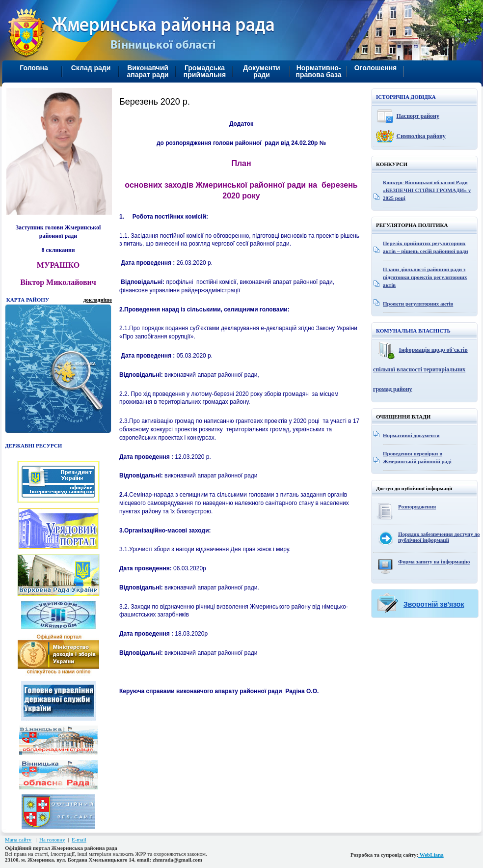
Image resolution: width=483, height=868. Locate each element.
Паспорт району (418, 116)
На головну (52, 840)
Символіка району (421, 136)
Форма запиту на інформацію (434, 561)
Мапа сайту (18, 840)
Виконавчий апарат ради (148, 71)
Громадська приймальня (205, 71)
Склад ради (91, 68)
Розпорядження (417, 506)
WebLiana (431, 855)
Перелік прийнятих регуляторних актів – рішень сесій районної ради (426, 247)
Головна (34, 68)
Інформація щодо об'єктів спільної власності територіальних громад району (420, 369)
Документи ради (261, 71)
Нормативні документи (411, 435)
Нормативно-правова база (318, 71)
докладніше (98, 300)
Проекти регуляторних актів (418, 304)
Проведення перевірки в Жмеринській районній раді (417, 457)
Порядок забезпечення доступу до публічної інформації (439, 537)
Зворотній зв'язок (434, 604)
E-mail (79, 840)
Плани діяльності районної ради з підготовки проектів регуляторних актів (425, 277)
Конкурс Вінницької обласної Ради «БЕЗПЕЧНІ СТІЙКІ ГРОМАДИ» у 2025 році (427, 190)
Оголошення (376, 68)
